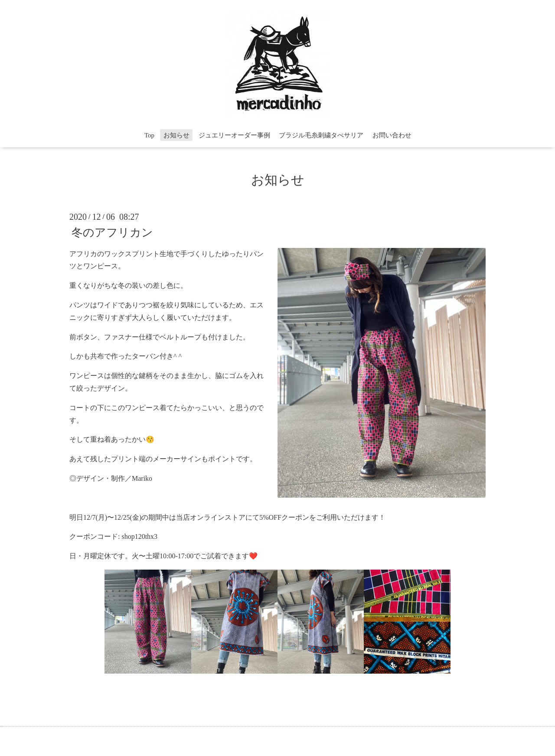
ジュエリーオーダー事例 (234, 135)
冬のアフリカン (112, 232)
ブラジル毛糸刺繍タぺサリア (321, 135)
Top (149, 135)
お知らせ (176, 135)
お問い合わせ (392, 135)
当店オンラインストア (211, 517)
